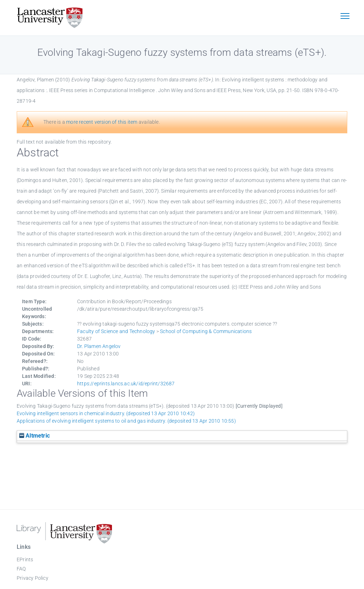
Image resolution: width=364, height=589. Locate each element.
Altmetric (34, 436)
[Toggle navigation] (345, 17)
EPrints (25, 559)
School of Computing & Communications (206, 331)
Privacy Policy (33, 578)
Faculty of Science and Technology (116, 331)
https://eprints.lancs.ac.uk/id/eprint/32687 (126, 384)
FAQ (21, 569)
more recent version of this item (102, 122)
